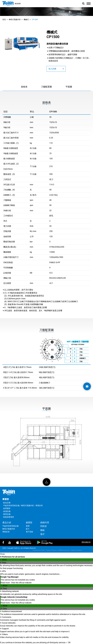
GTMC (43, 550)
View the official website (21, 583)
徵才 (42, 534)
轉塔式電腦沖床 (15, 20)
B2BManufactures (64, 550)
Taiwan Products (51, 550)
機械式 (26, 20)
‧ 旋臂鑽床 (6, 508)
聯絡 (42, 530)
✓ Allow (3, 560)
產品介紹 (7, 522)
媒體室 (29, 522)
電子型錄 (29, 532)
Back (46, 482)
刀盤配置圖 (46, 87)
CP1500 (35, 20)
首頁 (4, 20)
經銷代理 (45, 522)
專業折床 (6, 532)
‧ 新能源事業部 (8, 517)
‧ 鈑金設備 (6, 503)
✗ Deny (3, 563)
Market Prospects (77, 550)
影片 (28, 529)
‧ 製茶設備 (6, 514)
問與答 (44, 526)
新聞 (28, 526)
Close (2, 554)
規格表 (24, 87)
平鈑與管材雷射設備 (10, 526)
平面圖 (69, 87)
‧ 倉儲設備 (6, 511)
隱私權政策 (86, 542)
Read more (5, 583)
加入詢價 (56, 69)
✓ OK (68, 643)
